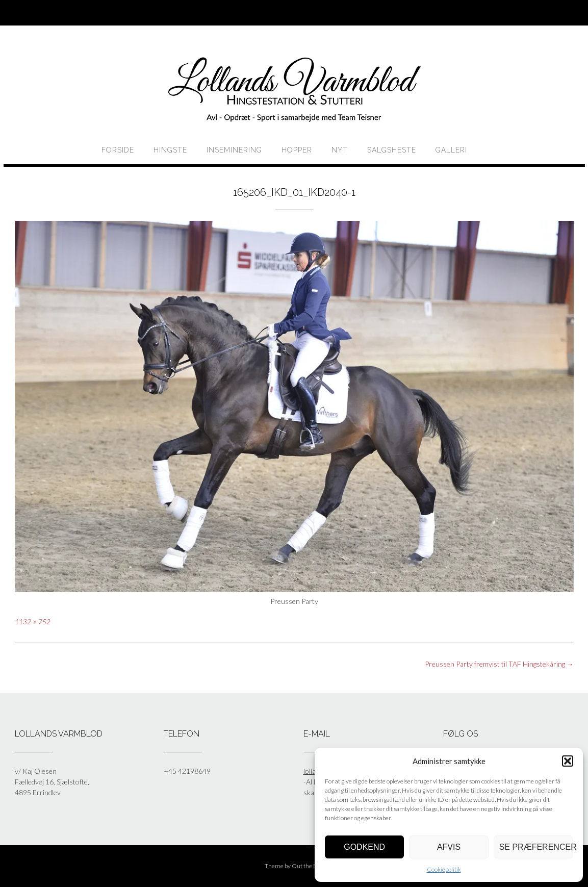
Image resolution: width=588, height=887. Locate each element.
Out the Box (308, 866)
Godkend (364, 847)
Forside (118, 150)
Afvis (449, 847)
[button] (568, 761)
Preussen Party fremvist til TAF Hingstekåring (499, 664)
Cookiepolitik (444, 869)
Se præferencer (536, 847)
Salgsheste (392, 150)
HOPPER (297, 150)
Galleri (451, 150)
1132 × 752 (33, 622)
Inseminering (234, 150)
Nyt (340, 150)
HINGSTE (170, 150)
